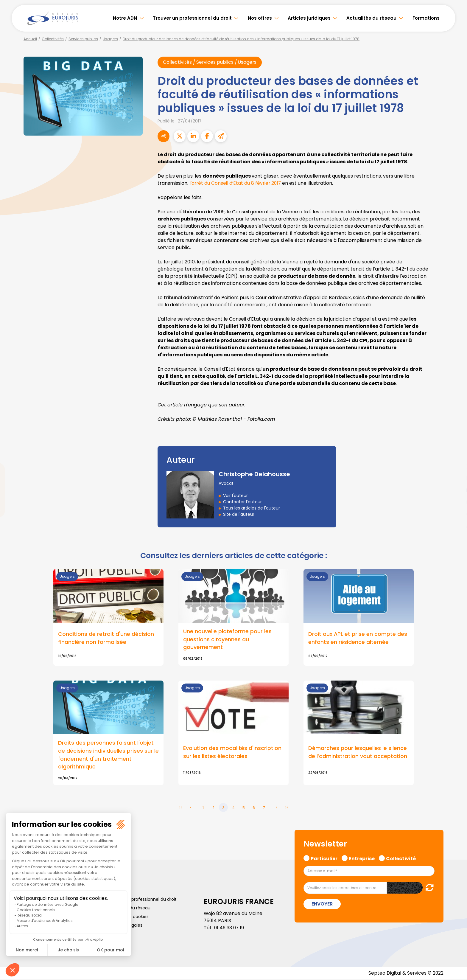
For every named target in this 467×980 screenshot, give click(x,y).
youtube (455, 490)
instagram (455, 502)
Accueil (30, 39)
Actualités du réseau (371, 18)
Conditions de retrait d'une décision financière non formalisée (106, 639)
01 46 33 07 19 (230, 929)
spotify (455, 514)
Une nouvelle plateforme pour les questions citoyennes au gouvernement (227, 640)
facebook (455, 454)
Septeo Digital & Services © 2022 (406, 974)
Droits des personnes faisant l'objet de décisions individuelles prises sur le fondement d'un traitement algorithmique (108, 756)
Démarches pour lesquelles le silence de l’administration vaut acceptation (358, 753)
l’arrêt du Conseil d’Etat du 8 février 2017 (236, 183)
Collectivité (401, 859)
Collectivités (53, 39)
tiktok (455, 526)
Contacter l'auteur (242, 502)
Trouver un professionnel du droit (192, 18)
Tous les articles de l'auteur (252, 508)
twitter (455, 466)
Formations (426, 18)
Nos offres (260, 18)
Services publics (83, 39)
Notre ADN (125, 18)
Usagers (110, 39)
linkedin (455, 478)
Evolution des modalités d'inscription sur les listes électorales (232, 753)
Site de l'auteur (239, 515)
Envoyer (322, 905)
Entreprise (362, 859)
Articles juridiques (309, 18)
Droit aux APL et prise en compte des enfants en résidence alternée (358, 639)
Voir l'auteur (235, 496)
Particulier (324, 859)
